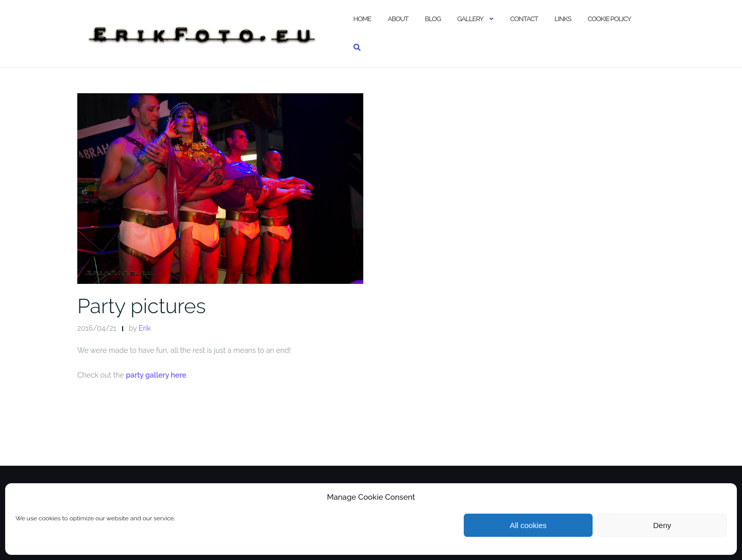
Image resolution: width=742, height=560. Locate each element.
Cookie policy (609, 19)
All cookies (528, 525)
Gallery (470, 19)
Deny (662, 525)
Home (362, 19)
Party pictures (142, 306)
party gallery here (156, 375)
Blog (433, 19)
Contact (524, 19)
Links (563, 19)
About (398, 19)
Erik (145, 328)
